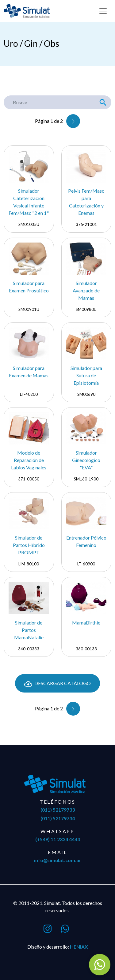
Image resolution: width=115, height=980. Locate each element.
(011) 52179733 (58, 810)
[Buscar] (49, 102)
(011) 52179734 (58, 818)
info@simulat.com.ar (58, 860)
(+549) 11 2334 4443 (58, 839)
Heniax (79, 947)
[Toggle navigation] (103, 11)
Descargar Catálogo (57, 684)
